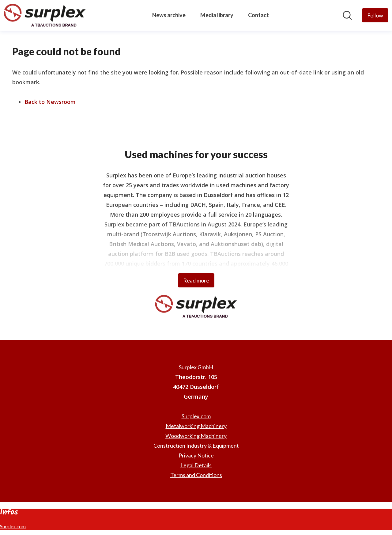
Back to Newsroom (50, 102)
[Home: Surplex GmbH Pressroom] (45, 15)
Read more (196, 280)
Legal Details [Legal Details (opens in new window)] (196, 465)
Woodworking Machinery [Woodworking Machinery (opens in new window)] (196, 436)
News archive (169, 15)
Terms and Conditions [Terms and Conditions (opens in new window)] (196, 475)
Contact (258, 15)
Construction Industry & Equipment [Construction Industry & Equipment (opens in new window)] (196, 446)
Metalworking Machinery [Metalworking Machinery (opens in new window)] (196, 426)
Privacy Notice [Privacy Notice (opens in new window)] (196, 455)
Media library (217, 15)
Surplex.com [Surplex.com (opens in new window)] (196, 416)
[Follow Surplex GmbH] (375, 15)
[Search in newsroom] (347, 15)
